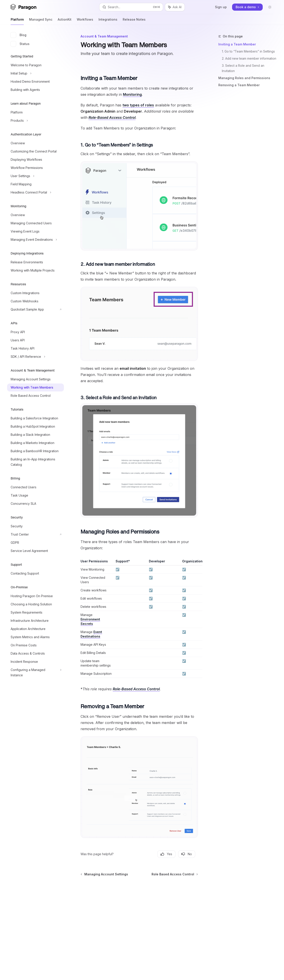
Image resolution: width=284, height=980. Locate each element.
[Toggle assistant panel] (175, 7)
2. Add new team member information (249, 58)
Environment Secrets (90, 621)
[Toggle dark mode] (270, 7)
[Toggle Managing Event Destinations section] (35, 240)
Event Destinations (91, 634)
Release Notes (134, 21)
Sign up (221, 7)
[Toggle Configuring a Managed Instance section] (35, 673)
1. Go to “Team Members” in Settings (248, 51)
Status (20, 44)
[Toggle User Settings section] (35, 176)
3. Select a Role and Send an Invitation (244, 68)
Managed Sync (41, 21)
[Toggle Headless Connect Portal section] (35, 192)
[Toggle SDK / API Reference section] (35, 357)
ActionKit (65, 21)
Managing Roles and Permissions (244, 78)
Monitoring (132, 94)
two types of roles (138, 105)
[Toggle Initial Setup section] (35, 73)
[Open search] (131, 7)
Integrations (108, 21)
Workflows (85, 21)
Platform (17, 21)
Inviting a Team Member (237, 44)
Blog (19, 35)
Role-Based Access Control (112, 117)
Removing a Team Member (239, 85)
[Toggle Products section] (35, 121)
